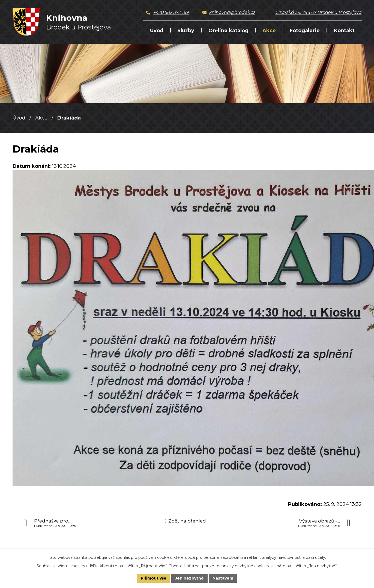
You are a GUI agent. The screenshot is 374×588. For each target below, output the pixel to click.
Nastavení (223, 578)
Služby (186, 31)
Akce (269, 31)
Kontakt (344, 31)
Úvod (157, 31)
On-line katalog (228, 31)
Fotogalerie (305, 31)
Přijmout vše (154, 578)
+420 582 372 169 (171, 12)
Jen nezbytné (189, 578)
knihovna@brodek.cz (232, 12)
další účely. (316, 557)
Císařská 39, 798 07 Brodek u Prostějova (319, 12)
